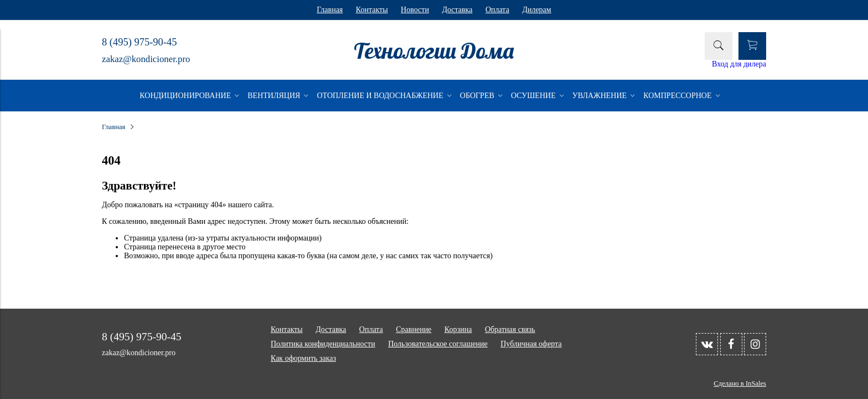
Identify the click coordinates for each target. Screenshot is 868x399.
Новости (415, 10)
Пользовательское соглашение (438, 344)
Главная (330, 10)
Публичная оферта (531, 344)
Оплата (497, 10)
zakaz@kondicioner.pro (146, 59)
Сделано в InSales (740, 383)
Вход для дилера (739, 64)
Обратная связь (510, 329)
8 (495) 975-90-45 (139, 42)
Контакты (372, 10)
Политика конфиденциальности (323, 344)
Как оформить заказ (303, 358)
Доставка (457, 10)
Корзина (458, 329)
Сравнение (414, 329)
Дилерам (536, 10)
